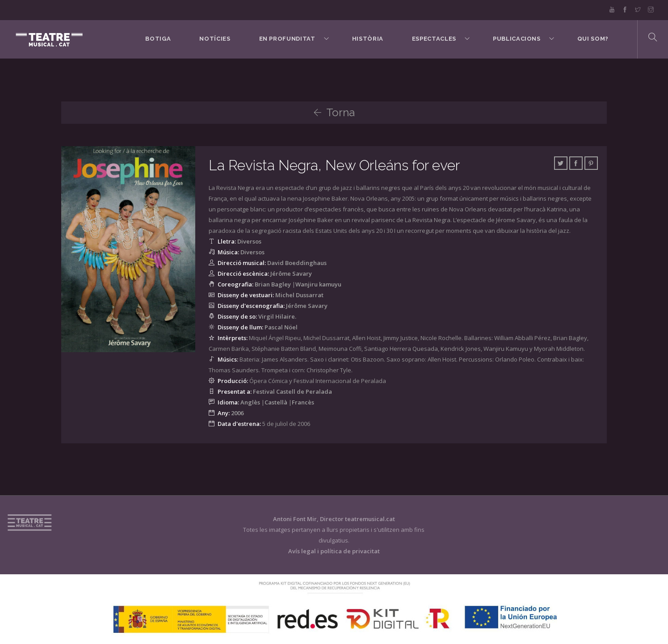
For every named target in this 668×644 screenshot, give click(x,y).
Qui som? (593, 39)
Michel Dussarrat (299, 295)
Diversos (249, 241)
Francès (303, 402)
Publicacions (517, 39)
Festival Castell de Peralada (292, 391)
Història (368, 39)
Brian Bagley (273, 284)
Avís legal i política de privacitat (334, 551)
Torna (334, 112)
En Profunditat (287, 39)
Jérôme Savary (291, 274)
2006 (237, 413)
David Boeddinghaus (297, 263)
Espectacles (434, 39)
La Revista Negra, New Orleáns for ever (334, 165)
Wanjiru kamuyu (318, 284)
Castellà (276, 402)
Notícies (215, 39)
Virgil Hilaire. (277, 316)
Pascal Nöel (281, 327)
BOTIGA (158, 39)
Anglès (250, 402)
